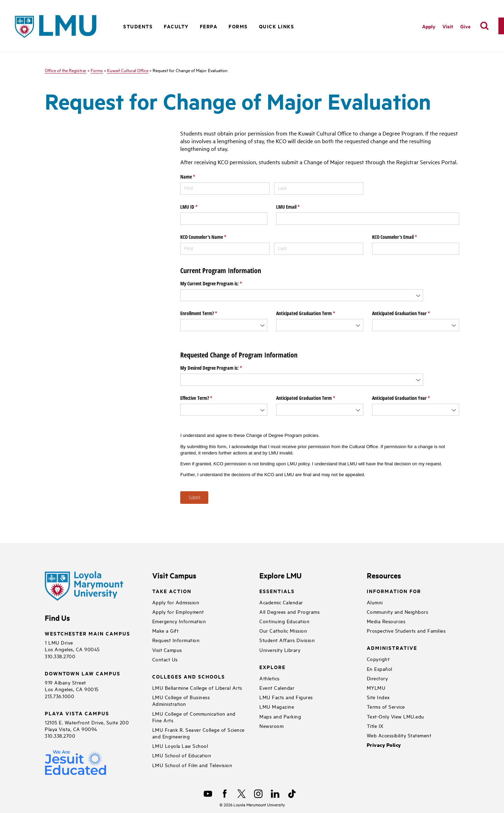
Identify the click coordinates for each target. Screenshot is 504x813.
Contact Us (165, 659)
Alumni (375, 602)
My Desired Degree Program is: (219, 368)
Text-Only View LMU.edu (395, 716)
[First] (225, 189)
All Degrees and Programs (289, 612)
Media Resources (386, 621)
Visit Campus (167, 650)
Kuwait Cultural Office (128, 70)
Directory (377, 678)
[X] (241, 794)
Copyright (378, 659)
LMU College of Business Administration (181, 700)
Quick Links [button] (277, 26)
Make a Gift (166, 630)
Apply (429, 26)
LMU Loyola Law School (180, 746)
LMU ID (197, 207)
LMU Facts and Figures (286, 697)
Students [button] (138, 26)
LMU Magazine (277, 706)
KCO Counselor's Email (403, 237)
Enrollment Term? (207, 313)
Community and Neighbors (398, 612)
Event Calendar (277, 687)
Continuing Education (284, 621)
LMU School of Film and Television (192, 765)
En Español (380, 669)
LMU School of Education (182, 755)
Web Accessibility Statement (399, 735)
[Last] (319, 189)
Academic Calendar (281, 602)
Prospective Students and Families (406, 630)
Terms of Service (386, 706)
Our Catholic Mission (283, 630)
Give (465, 26)
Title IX (375, 726)
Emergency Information (179, 621)
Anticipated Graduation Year (409, 313)
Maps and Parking (280, 716)
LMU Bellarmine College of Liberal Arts (197, 687)
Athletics (269, 678)
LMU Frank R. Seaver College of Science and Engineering (198, 733)
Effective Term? (204, 398)
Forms (238, 26)
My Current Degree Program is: (219, 284)
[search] (484, 26)
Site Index (378, 697)
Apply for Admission (176, 602)
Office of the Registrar (66, 70)
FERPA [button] (209, 26)
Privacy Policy (384, 745)
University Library (280, 650)
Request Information (176, 640)
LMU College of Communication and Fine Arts (194, 717)
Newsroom (271, 726)
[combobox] (302, 295)
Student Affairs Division (287, 640)
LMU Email (296, 207)
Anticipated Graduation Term (314, 313)
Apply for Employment (178, 612)
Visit (448, 26)
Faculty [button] (176, 26)
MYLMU (376, 687)
